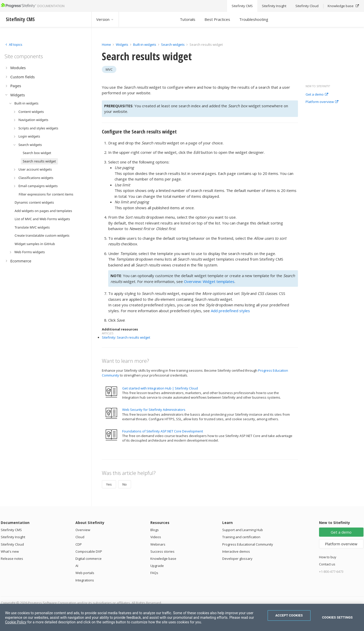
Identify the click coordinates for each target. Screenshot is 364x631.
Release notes (12, 559)
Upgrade (157, 566)
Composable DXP (89, 551)
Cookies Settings (337, 617)
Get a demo (317, 95)
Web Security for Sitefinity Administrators (154, 410)
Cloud (80, 537)
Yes (109, 484)
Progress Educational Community (248, 544)
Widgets (122, 44)
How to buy (328, 557)
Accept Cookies (289, 615)
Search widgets (173, 44)
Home (106, 44)
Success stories (162, 551)
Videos (156, 537)
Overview (83, 530)
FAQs (154, 573)
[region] (182, 617)
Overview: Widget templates (209, 281)
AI (77, 566)
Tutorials (188, 19)
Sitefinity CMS (11, 530)
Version (105, 19)
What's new (10, 551)
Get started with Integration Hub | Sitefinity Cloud (160, 388)
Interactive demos (236, 551)
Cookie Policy (16, 622)
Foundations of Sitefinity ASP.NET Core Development (163, 431)
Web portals (85, 573)
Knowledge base (163, 559)
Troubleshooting (254, 19)
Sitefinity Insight (13, 537)
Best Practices (217, 19)
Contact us (327, 564)
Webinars (158, 544)
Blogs (155, 530)
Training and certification (241, 537)
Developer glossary (237, 559)
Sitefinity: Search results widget (126, 337)
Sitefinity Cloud (12, 544)
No (125, 484)
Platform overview (322, 102)
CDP (79, 544)
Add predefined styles (230, 311)
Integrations (85, 580)
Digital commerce (89, 559)
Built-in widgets (145, 44)
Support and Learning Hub (243, 530)
